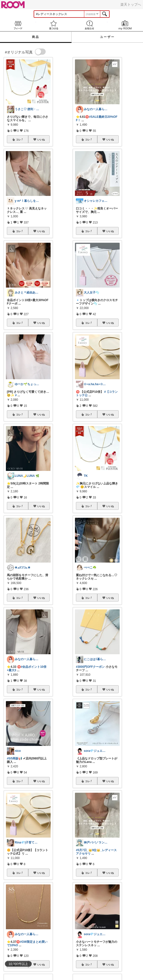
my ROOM (125, 25)
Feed (18, 25)
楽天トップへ (131, 4)
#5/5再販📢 (14, 758)
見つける (54, 25)
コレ (20, 139)
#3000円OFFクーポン (90, 667)
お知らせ (89, 25)
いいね (41, 139)
